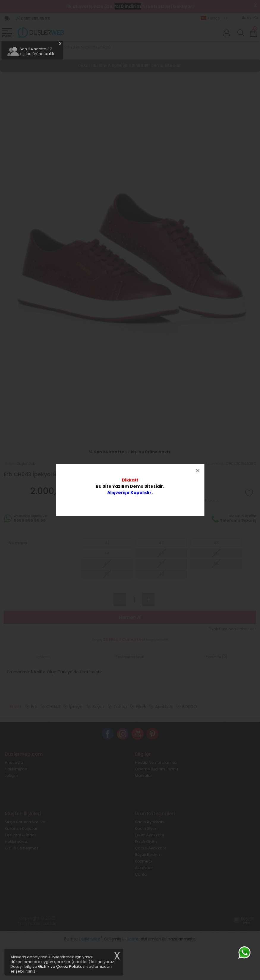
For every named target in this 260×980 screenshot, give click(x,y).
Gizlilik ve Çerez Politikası (62, 966)
